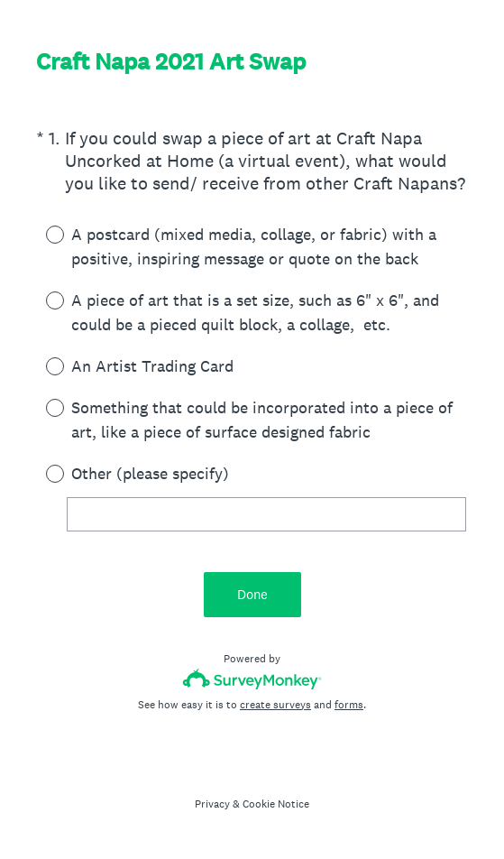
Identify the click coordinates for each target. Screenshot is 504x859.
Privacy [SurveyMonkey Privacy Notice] (212, 804)
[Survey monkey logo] (252, 679)
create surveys (275, 705)
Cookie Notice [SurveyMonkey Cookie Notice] (276, 804)
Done (252, 594)
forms (349, 705)
